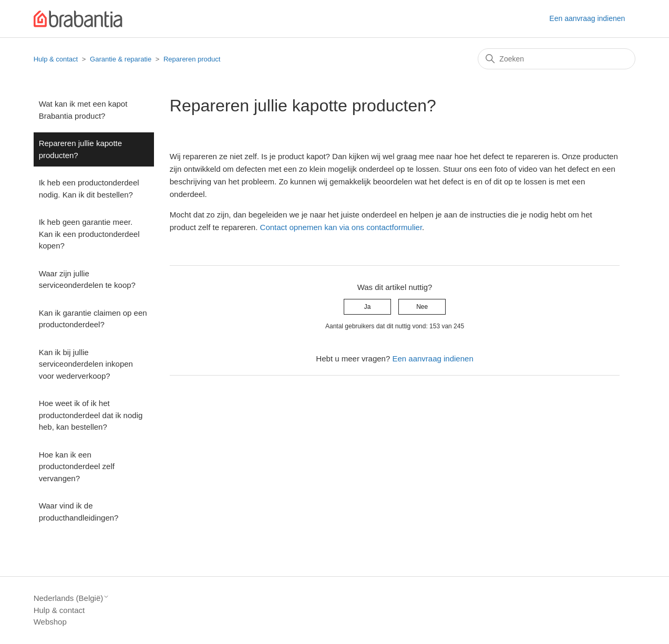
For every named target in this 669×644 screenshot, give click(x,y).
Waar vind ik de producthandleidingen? (79, 512)
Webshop (50, 622)
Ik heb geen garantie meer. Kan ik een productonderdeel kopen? (89, 234)
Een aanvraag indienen (587, 18)
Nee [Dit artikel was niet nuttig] (422, 307)
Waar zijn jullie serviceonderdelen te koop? (87, 279)
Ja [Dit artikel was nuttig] (368, 307)
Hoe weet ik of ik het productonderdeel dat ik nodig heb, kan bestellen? (91, 415)
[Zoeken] (557, 59)
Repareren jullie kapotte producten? (80, 149)
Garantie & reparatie (121, 59)
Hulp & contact (56, 59)
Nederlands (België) (72, 598)
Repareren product (192, 59)
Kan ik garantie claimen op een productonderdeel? (93, 319)
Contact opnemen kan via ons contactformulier (341, 227)
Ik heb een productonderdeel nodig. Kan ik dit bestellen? (89, 189)
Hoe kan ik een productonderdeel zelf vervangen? (77, 466)
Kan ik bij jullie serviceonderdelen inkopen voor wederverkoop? (86, 364)
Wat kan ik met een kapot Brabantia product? (83, 110)
